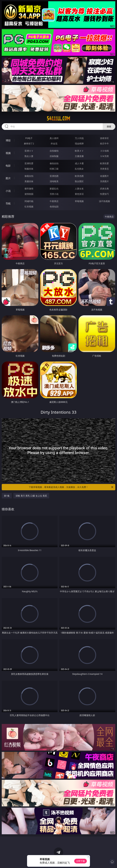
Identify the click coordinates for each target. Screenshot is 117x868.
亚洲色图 (54, 176)
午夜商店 (54, 201)
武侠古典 (104, 189)
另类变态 (104, 169)
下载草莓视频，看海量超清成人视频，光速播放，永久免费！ (71, 487)
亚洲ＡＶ (29, 151)
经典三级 (54, 169)
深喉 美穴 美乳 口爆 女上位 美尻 (31, 496)
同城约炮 (29, 201)
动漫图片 (104, 176)
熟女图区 (79, 181)
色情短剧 (54, 207)
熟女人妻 (29, 156)
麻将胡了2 (29, 143)
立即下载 (81, 861)
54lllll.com (58, 119)
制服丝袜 (29, 169)
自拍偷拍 (54, 151)
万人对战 (79, 138)
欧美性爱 (104, 163)
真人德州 (54, 138)
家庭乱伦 (54, 189)
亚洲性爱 (29, 163)
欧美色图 (79, 176)
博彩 (8, 140)
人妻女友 (79, 189)
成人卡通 (79, 163)
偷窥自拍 (29, 176)
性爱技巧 (104, 194)
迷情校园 (29, 194)
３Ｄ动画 (104, 151)
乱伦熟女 (79, 169)
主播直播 (79, 156)
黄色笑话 (79, 194)
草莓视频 (79, 201)
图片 (8, 178)
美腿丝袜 (29, 181)
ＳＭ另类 (104, 156)
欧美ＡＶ (79, 151)
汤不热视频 (104, 201)
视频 (8, 153)
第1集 (7, 496)
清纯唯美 (54, 181)
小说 (8, 191)
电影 (8, 166)
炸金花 (54, 143)
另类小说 (54, 194)
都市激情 (29, 189)
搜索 (109, 126)
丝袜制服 (54, 156)
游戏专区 (104, 138)
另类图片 (104, 181)
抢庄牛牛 (104, 143)
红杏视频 (29, 207)
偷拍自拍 (54, 163)
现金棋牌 (79, 143)
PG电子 (29, 138)
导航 (8, 203)
